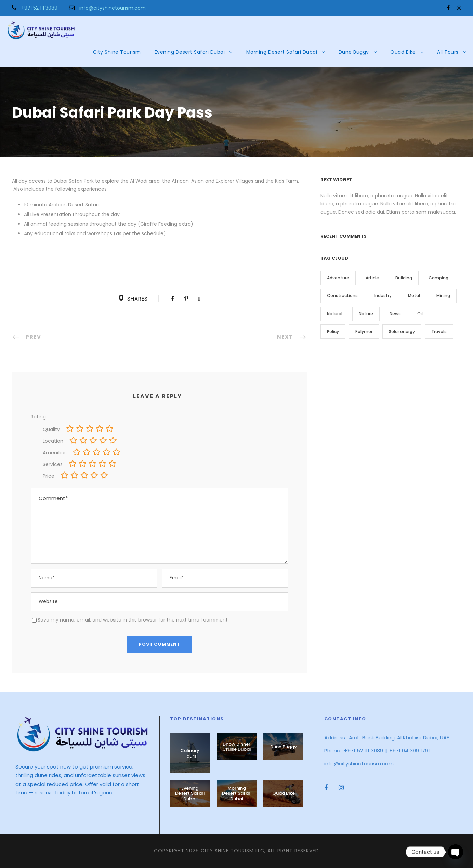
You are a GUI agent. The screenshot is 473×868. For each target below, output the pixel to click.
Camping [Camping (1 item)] (438, 278)
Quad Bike (403, 52)
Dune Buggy (354, 52)
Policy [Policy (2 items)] (333, 331)
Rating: (39, 417)
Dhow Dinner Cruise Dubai (236, 747)
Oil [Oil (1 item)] (420, 314)
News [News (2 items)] (395, 314)
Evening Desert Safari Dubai (190, 52)
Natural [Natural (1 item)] (335, 314)
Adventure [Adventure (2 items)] (338, 278)
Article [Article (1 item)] (372, 278)
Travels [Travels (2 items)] (439, 331)
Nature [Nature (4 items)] (366, 314)
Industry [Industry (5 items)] (383, 296)
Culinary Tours (190, 753)
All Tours (448, 52)
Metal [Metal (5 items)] (414, 296)
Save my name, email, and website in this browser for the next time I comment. (133, 620)
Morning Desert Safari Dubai (282, 52)
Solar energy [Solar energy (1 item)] (402, 331)
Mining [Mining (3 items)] (443, 296)
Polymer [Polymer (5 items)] (364, 331)
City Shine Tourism (117, 52)
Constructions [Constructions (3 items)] (342, 296)
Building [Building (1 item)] (404, 278)
